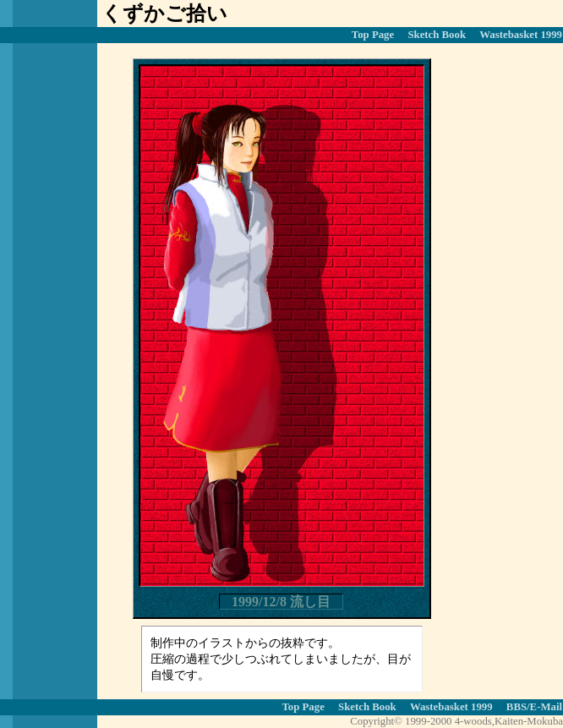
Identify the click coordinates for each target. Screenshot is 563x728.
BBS (517, 707)
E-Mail (546, 707)
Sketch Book (437, 35)
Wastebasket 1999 (521, 35)
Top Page (373, 35)
